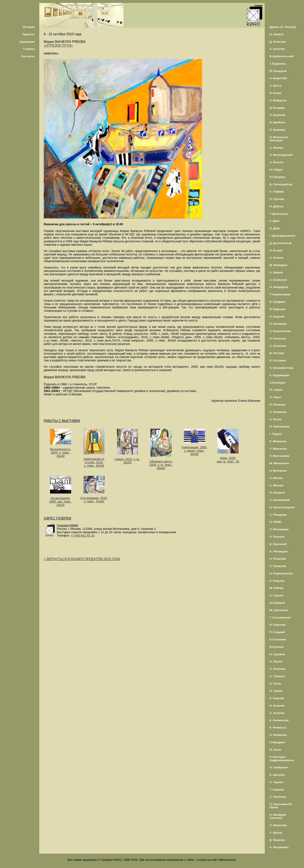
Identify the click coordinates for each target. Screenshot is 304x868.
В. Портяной (278, 544)
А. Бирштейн (278, 78)
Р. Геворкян (277, 177)
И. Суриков (277, 654)
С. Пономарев (279, 529)
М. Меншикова (279, 463)
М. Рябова (277, 588)
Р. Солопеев (278, 639)
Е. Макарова (278, 441)
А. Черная (276, 782)
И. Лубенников (280, 427)
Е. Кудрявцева (280, 375)
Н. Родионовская (281, 573)
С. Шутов (276, 833)
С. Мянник (277, 485)
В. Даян (275, 228)
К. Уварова (277, 698)
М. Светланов (279, 610)
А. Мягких (276, 478)
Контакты (28, 56)
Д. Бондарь (277, 108)
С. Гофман (277, 192)
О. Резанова (278, 559)
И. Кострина (278, 360)
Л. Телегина (278, 669)
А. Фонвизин (278, 735)
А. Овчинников (280, 500)
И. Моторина (278, 471)
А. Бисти (275, 86)
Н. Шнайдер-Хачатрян (278, 816)
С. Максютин (278, 449)
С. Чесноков (278, 797)
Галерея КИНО (67, 525)
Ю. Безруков (278, 71)
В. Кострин (277, 353)
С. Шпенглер (278, 825)
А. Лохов (276, 419)
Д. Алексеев (278, 42)
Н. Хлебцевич (279, 767)
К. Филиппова (279, 720)
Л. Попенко (277, 537)
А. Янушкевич (279, 847)
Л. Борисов (277, 115)
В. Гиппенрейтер (281, 184)
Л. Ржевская (278, 566)
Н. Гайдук (276, 170)
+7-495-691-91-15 (83, 536)
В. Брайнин (277, 122)
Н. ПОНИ (275, 522)
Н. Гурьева (277, 199)
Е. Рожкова (277, 581)
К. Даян (275, 221)
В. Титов (275, 684)
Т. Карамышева (280, 294)
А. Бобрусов (278, 100)
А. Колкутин (278, 338)
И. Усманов (277, 706)
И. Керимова (278, 324)
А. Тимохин (277, 676)
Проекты (28, 34)
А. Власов (276, 162)
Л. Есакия (276, 250)
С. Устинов (277, 713)
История (29, 27)
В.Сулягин (277, 647)
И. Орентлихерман (282, 507)
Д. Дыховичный (280, 243)
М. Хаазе (275, 750)
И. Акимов (277, 34)
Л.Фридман (277, 742)
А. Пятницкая (279, 551)
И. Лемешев (278, 405)
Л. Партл (275, 397)
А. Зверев (276, 272)
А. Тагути (276, 661)
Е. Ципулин (277, 775)
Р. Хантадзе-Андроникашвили (282, 758)
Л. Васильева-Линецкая (279, 139)
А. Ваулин (276, 148)
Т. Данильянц (279, 214)
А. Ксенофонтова (281, 368)
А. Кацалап (277, 317)
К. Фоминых (278, 728)
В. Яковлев (277, 840)
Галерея (29, 49)
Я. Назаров (277, 493)
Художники (27, 42)
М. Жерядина (279, 265)
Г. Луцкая (276, 434)
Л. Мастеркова (280, 456)
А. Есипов (276, 258)
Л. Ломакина (278, 412)
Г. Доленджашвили (282, 236)
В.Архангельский (281, 56)
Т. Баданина (278, 64)
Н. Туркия (276, 691)
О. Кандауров (279, 287)
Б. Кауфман (278, 302)
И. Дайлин (277, 206)
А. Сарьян (276, 595)
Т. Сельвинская (280, 618)
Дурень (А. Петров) (283, 27)
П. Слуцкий (277, 632)
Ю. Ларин (276, 390)
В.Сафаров (277, 603)
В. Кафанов (278, 309)
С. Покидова (278, 515)
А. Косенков (278, 346)
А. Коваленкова (280, 331)
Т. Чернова (277, 790)
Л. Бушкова (277, 130)
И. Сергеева (278, 625)
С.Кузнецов (277, 383)
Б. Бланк (275, 93)
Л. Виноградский (281, 155)
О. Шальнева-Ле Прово (281, 806)
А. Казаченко (278, 280)
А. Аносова (277, 49)
